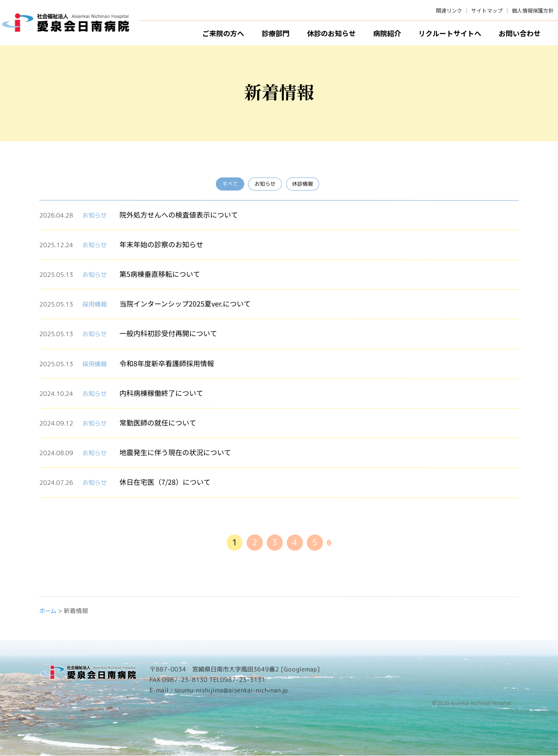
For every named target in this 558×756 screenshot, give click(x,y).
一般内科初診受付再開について (168, 333)
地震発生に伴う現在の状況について (175, 452)
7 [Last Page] (331, 543)
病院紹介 (387, 33)
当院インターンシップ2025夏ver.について (185, 303)
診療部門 (276, 33)
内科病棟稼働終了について (161, 392)
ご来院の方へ (223, 33)
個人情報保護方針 (533, 10)
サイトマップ (487, 10)
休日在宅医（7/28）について (165, 482)
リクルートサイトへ (450, 33)
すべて (228, 184)
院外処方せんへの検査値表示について (179, 214)
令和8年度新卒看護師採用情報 (167, 363)
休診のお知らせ (331, 33)
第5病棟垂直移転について (160, 274)
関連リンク (449, 10)
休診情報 (302, 184)
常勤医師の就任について (158, 422)
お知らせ (263, 184)
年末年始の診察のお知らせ (161, 244)
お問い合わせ (520, 33)
